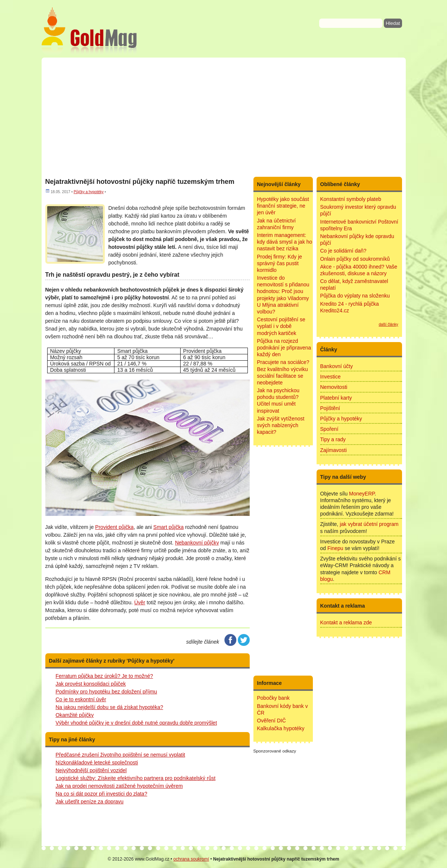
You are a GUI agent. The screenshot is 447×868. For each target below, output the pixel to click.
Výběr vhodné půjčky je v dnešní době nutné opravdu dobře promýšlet (136, 723)
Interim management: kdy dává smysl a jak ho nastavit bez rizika (285, 242)
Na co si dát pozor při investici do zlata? (102, 794)
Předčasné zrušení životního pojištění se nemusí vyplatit (121, 755)
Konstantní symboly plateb (351, 199)
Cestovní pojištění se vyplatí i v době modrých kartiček (281, 326)
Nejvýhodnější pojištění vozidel (91, 770)
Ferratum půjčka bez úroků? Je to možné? (104, 676)
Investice (331, 377)
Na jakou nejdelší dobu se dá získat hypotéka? (110, 707)
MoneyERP (362, 494)
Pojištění (330, 408)
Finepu (335, 548)
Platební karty (336, 398)
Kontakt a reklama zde (346, 622)
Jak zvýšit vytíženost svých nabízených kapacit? (281, 425)
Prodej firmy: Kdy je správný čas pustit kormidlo (280, 263)
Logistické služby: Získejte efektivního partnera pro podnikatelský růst (136, 778)
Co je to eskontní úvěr (81, 699)
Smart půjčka (169, 527)
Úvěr (140, 602)
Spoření (329, 429)
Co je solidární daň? (344, 251)
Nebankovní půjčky (197, 543)
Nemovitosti (334, 387)
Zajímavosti (334, 450)
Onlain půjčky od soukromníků (355, 259)
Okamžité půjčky (75, 715)
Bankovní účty (337, 366)
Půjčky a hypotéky (89, 192)
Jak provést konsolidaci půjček (91, 684)
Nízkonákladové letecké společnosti (97, 763)
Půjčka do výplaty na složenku (355, 296)
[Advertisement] (224, 117)
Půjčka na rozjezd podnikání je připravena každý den (284, 348)
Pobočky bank (273, 698)
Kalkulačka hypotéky (281, 728)
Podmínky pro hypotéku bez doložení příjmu (106, 692)
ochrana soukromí (191, 859)
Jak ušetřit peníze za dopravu (90, 802)
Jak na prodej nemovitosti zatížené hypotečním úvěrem (119, 786)
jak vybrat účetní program (369, 524)
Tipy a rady (333, 439)
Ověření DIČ (272, 721)
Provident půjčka (114, 527)
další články (388, 324)
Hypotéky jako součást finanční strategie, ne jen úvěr (283, 206)
